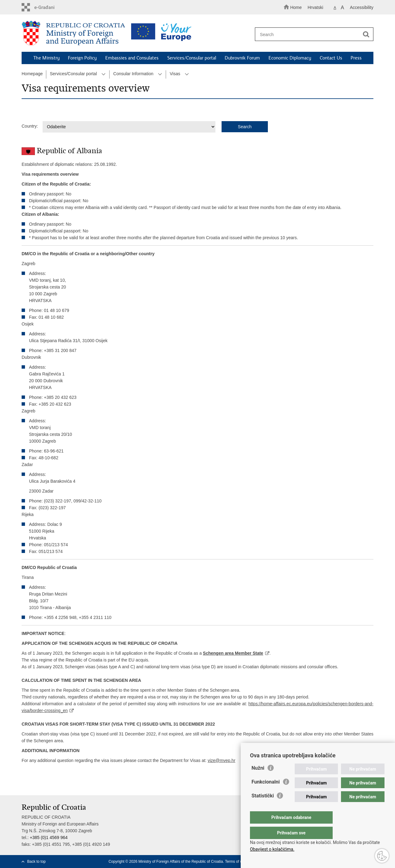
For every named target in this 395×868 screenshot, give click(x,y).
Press (356, 58)
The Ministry (46, 58)
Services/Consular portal (192, 58)
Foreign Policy (82, 58)
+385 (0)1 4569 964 (49, 837)
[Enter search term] (311, 34)
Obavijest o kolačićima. (272, 849)
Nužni (258, 780)
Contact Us (331, 58)
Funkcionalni (266, 794)
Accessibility (362, 7)
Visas (175, 74)
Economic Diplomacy (290, 58)
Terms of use (236, 862)
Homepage (32, 74)
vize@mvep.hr (222, 760)
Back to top (36, 862)
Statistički (263, 808)
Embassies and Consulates (132, 58)
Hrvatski (316, 7)
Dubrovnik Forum (242, 58)
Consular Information (133, 74)
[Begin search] (366, 35)
